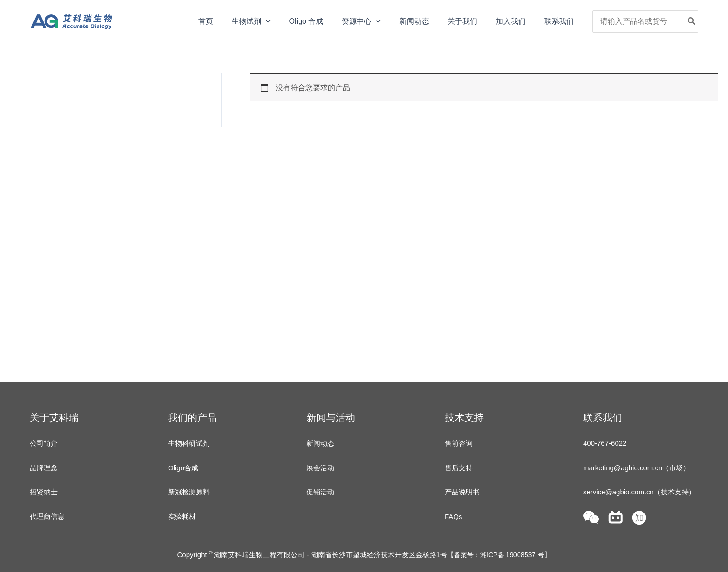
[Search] (692, 21)
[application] (290, 21)
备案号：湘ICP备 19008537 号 (499, 555)
